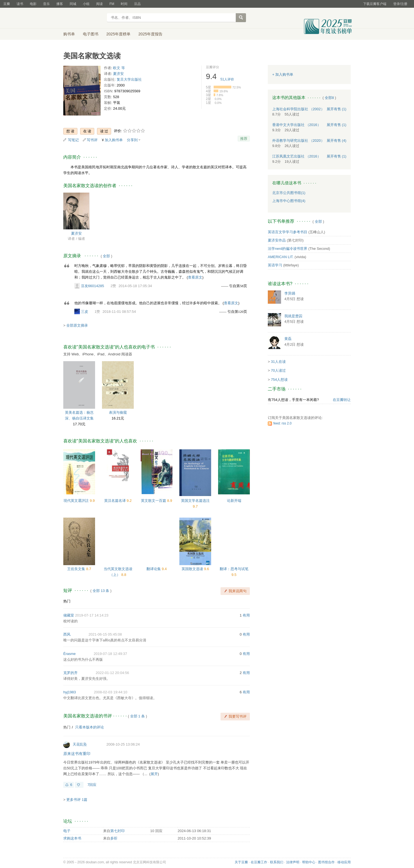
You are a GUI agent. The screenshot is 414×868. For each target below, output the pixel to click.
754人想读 (279, 380)
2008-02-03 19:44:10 (111, 692)
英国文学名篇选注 (195, 501)
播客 (60, 4)
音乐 (46, 4)
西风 (67, 634)
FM (112, 4)
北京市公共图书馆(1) (289, 193)
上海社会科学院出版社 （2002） (298, 109)
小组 (86, 4)
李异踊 (290, 293)
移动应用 (344, 862)
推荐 (244, 139)
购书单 (69, 34)
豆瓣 (7, 4)
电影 (33, 4)
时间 (124, 4)
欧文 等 (119, 68)
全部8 (329, 98)
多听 (114, 838)
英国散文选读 (193, 569)
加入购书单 (114, 140)
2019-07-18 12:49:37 (110, 654)
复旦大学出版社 (129, 79)
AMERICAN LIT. (281, 257)
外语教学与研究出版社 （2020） (298, 141)
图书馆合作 (326, 862)
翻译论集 (154, 569)
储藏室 (69, 615)
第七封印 (117, 831)
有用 (246, 615)
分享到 (132, 140)
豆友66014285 (93, 286)
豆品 (137, 4)
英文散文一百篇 (154, 501)
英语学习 (275, 265)
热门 (67, 601)
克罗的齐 (70, 673)
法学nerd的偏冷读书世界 (288, 249)
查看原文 (195, 277)
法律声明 (293, 862)
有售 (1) (337, 109)
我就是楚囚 (293, 316)
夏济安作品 (277, 240)
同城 (73, 4)
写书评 (92, 140)
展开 (154, 774)
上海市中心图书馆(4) (289, 201)
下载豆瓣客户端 (375, 4)
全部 (106, 256)
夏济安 (118, 74)
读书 (20, 4)
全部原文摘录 (77, 325)
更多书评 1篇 (77, 800)
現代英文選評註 (77, 501)
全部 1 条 (137, 716)
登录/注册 (400, 4)
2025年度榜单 (118, 34)
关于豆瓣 (241, 862)
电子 (67, 831)
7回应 (92, 785)
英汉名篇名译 (116, 501)
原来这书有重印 (77, 754)
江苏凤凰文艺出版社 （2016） (297, 156)
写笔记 (73, 140)
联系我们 (277, 862)
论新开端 (234, 501)
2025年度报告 (150, 34)
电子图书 (91, 34)
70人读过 (278, 370)
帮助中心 (309, 862)
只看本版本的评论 (90, 727)
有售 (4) (337, 141)
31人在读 (278, 362)
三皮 (85, 312)
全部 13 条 (101, 591)
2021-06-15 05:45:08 (105, 634)
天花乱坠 (80, 744)
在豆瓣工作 (259, 862)
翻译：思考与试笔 (234, 569)
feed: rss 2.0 (282, 423)
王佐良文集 (77, 569)
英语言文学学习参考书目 (288, 232)
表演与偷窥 (118, 412)
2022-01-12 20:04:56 (112, 673)
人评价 (227, 79)
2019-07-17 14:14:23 (92, 615)
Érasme (70, 654)
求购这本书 (72, 838)
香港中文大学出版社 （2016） (297, 125)
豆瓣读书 (83, 18)
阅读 (99, 4)
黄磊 (288, 339)
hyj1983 (70, 692)
